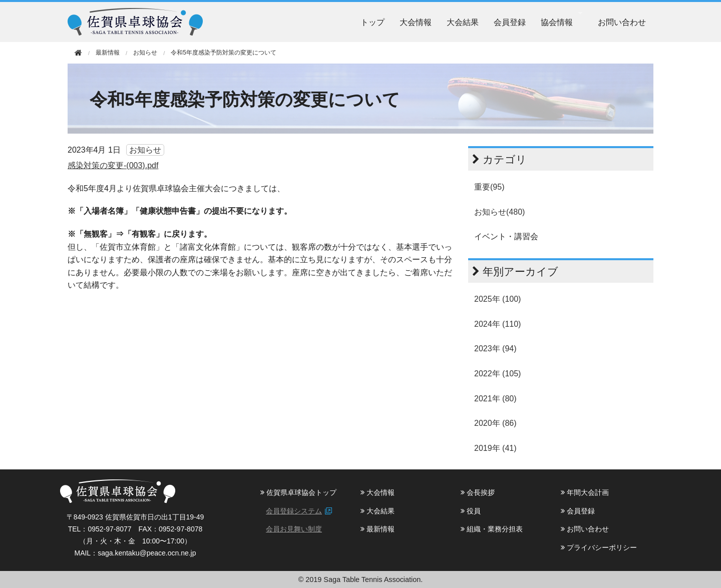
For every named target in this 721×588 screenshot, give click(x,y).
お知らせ (145, 53)
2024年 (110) (497, 324)
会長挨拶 (478, 492)
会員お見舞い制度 (294, 529)
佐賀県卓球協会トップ (298, 492)
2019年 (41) (495, 448)
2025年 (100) (497, 299)
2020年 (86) (495, 423)
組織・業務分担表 (492, 529)
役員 (471, 511)
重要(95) (489, 187)
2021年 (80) (495, 399)
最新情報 (378, 529)
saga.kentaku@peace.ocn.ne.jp (147, 553)
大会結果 (463, 22)
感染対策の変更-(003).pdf (113, 165)
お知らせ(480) (499, 212)
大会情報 (416, 22)
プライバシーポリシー (599, 547)
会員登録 (510, 22)
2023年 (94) (495, 349)
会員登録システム (294, 511)
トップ (373, 22)
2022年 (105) (497, 374)
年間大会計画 (585, 492)
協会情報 (557, 22)
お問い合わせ (622, 22)
